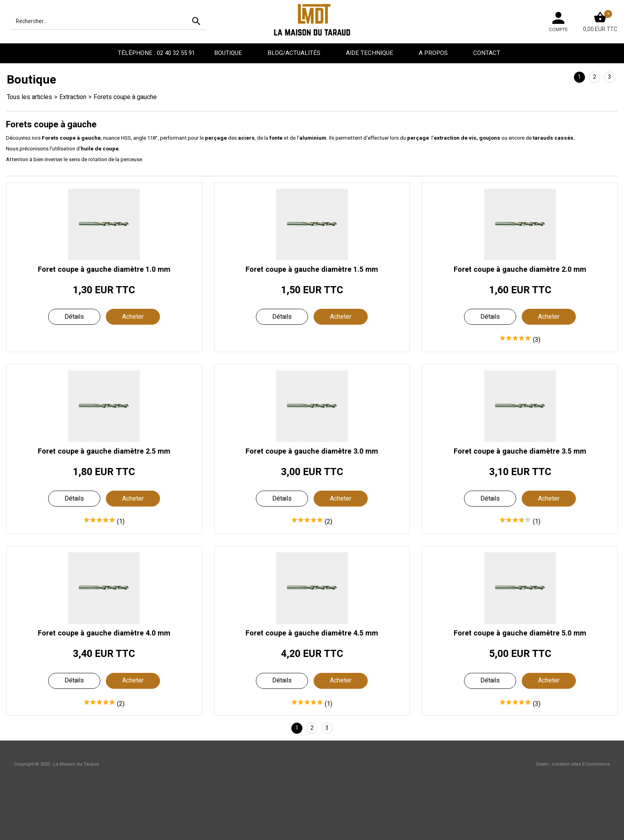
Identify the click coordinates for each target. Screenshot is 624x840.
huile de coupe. (100, 149)
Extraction (73, 97)
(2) (329, 522)
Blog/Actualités (295, 53)
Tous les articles (29, 97)
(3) (537, 340)
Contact (487, 53)
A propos (434, 53)
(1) (121, 522)
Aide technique (370, 53)
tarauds (543, 138)
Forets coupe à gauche (125, 97)
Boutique (229, 53)
